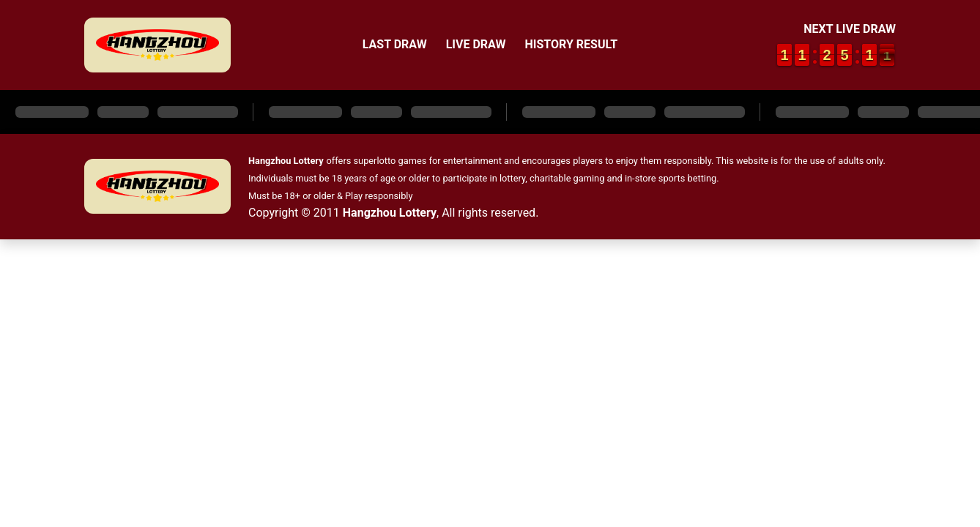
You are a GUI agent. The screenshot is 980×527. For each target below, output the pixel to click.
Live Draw (476, 44)
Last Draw (395, 44)
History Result (571, 44)
